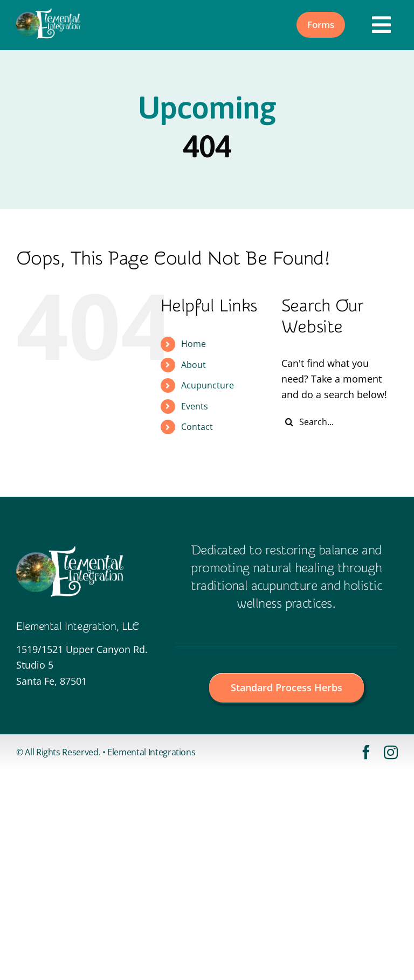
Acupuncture (208, 385)
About (194, 365)
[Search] (289, 422)
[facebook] (366, 752)
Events (195, 406)
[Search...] (340, 422)
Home (194, 344)
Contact (197, 427)
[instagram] (391, 752)
